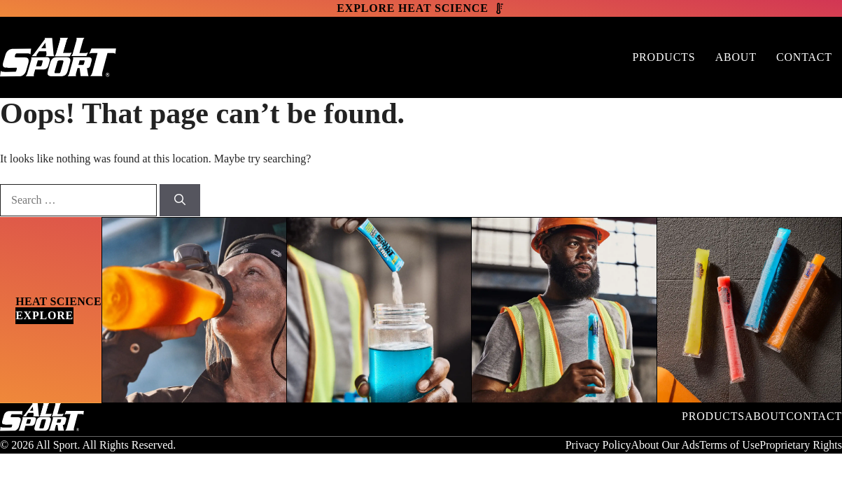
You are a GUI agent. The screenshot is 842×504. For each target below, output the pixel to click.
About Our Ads (665, 445)
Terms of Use (729, 445)
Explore (44, 315)
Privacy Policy (598, 445)
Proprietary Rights (801, 445)
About (736, 57)
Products (664, 57)
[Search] (180, 200)
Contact (804, 57)
